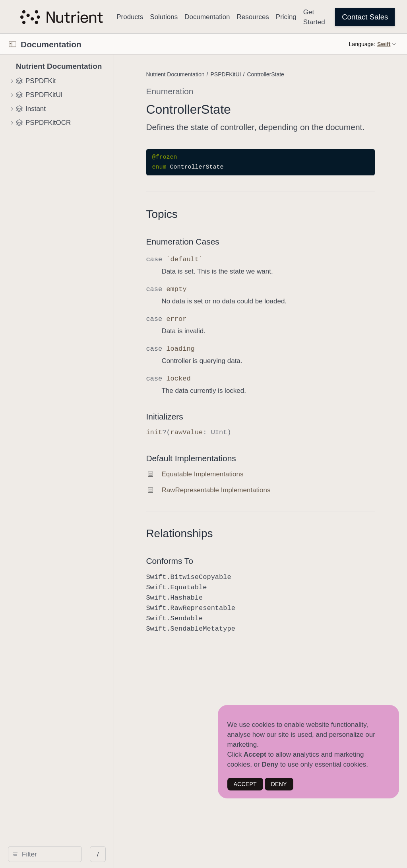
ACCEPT (245, 784)
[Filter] (70, 854)
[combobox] (70, 854)
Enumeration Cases (227, 253)
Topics (206, 226)
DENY (279, 784)
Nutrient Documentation (220, 74)
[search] (67, 854)
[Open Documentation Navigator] (13, 44)
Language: (362, 44)
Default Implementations (236, 470)
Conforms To (214, 572)
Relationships (224, 545)
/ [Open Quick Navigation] (143, 854)
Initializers (209, 428)
